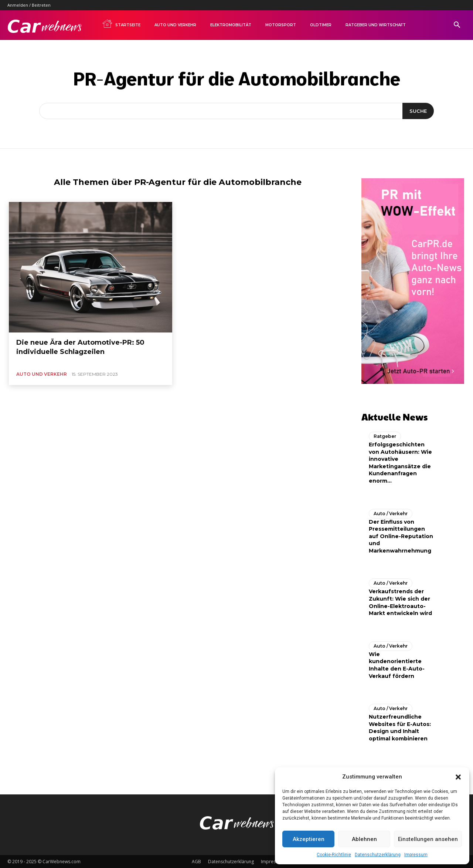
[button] (458, 777)
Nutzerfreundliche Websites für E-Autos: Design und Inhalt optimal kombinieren (400, 727)
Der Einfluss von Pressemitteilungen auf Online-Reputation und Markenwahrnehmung (401, 536)
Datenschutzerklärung (378, 855)
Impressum (416, 855)
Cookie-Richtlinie (334, 855)
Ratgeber (385, 436)
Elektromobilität (231, 25)
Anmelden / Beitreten (29, 5)
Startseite (121, 24)
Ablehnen (364, 839)
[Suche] (418, 111)
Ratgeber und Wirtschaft (376, 25)
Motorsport (281, 25)
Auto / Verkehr (391, 513)
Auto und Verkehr (175, 25)
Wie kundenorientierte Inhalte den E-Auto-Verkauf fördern (397, 665)
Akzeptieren (309, 839)
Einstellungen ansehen (428, 839)
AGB (196, 861)
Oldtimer (321, 25)
